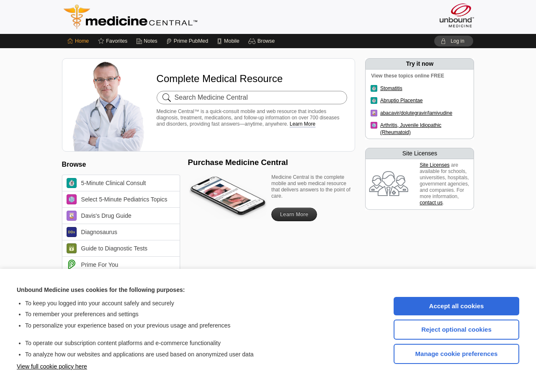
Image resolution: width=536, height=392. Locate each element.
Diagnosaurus (92, 232)
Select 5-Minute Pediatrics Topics (117, 199)
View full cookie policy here (52, 366)
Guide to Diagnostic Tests (107, 248)
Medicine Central (167, 17)
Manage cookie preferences (457, 354)
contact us (431, 203)
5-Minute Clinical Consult (106, 183)
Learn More (303, 124)
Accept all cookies (457, 306)
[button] (263, 41)
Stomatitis (391, 88)
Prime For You (93, 265)
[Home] (78, 41)
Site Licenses (434, 165)
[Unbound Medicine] (457, 15)
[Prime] (187, 41)
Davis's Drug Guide (99, 216)
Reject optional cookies (456, 329)
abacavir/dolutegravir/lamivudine (416, 113)
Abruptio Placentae (401, 101)
